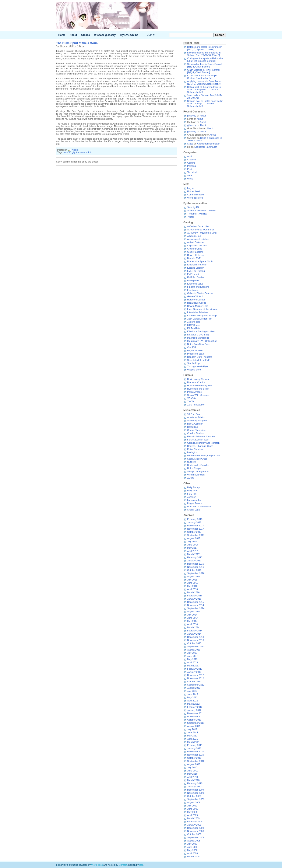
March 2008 (193, 857)
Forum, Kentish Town (198, 440)
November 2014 (195, 605)
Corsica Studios (195, 433)
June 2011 (193, 732)
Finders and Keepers (198, 287)
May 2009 (192, 812)
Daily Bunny (193, 487)
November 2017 (195, 529)
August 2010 (194, 764)
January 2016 (194, 599)
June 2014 (193, 618)
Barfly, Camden (195, 424)
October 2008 (194, 834)
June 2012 (193, 694)
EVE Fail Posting (196, 271)
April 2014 (193, 624)
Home (62, 35)
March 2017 (193, 554)
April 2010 (193, 777)
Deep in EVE (194, 258)
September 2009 (196, 799)
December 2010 (195, 752)
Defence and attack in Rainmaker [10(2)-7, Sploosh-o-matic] (205, 48)
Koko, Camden (195, 449)
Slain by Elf (193, 207)
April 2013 (193, 662)
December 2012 (195, 675)
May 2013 (192, 659)
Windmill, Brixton (196, 475)
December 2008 (195, 828)
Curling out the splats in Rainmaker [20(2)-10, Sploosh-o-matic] (205, 60)
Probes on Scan (195, 354)
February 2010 (195, 783)
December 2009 (195, 790)
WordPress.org (195, 198)
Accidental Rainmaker (208, 144)
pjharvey (192, 116)
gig (73, 152)
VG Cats (192, 398)
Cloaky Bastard (195, 252)
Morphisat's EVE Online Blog (202, 341)
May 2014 (192, 621)
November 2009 (195, 793)
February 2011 (195, 745)
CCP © (151, 35)
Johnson (192, 497)
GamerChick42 (195, 296)
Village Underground (198, 471)
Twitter (191, 217)
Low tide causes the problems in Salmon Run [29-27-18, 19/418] (204, 54)
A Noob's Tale (194, 236)
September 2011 (196, 723)
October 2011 (194, 720)
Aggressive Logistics (198, 239)
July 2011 (192, 729)
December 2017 (195, 526)
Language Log (195, 500)
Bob (141, 865)
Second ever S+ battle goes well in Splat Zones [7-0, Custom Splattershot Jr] (205, 104)
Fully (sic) (192, 494)
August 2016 (194, 576)
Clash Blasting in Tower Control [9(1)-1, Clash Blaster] (203, 71)
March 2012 (193, 704)
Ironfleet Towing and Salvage (202, 316)
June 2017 (193, 545)
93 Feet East (194, 414)
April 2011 (193, 739)
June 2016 (193, 583)
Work (190, 179)
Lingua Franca (195, 503)
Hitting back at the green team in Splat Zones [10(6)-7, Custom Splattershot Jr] (204, 90)
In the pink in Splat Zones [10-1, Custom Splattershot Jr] (204, 77)
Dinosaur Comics (196, 382)
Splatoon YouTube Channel (201, 210)
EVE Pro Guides (196, 277)
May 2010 (192, 774)
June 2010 (193, 771)
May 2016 (192, 586)
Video (190, 175)
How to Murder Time (198, 306)
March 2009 (193, 818)
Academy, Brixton (196, 417)
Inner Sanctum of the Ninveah (203, 309)
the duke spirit (83, 152)
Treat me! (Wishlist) (197, 214)
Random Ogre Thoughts (200, 357)
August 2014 (194, 611)
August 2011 (194, 726)
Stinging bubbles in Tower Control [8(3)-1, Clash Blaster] (205, 65)
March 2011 (193, 742)
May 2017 (192, 548)
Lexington (192, 452)
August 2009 (194, 802)
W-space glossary (105, 35)
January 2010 (194, 787)
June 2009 (193, 809)
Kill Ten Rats (194, 328)
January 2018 (194, 522)
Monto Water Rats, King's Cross (204, 456)
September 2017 (196, 535)
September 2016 (196, 573)
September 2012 (196, 685)
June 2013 (193, 656)
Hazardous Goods (197, 303)
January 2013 (194, 672)
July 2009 (192, 806)
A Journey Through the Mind (202, 233)
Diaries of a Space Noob (200, 261)
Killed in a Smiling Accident (201, 331)
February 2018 (195, 519)
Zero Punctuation (196, 405)
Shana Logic (194, 510)
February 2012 (195, 707)
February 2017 (195, 557)
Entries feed (193, 191)
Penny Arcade (195, 392)
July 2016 (192, 580)
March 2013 (193, 666)
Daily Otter (193, 491)
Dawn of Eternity (196, 255)
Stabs (190, 144)
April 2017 (193, 551)
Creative (192, 160)
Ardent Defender (196, 242)
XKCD (191, 401)
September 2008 (196, 837)
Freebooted (193, 290)
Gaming (191, 163)
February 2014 (195, 631)
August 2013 (194, 650)
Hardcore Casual (196, 300)
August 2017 (194, 538)
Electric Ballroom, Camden (201, 436)
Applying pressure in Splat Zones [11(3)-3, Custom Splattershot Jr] (204, 83)
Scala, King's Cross (197, 459)
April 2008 (193, 853)
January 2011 (194, 748)
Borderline (193, 427)
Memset (123, 865)
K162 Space (194, 325)
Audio (75, 150)
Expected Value (195, 284)
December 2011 (195, 713)
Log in (190, 188)
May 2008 (192, 850)
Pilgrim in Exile (195, 351)
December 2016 (195, 564)
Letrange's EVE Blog (198, 335)
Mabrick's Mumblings (198, 338)
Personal (192, 166)
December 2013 (195, 637)
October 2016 (194, 570)
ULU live (192, 462)
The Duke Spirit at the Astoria (77, 43)
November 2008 (195, 831)
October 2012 (194, 681)
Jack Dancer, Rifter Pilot (200, 319)
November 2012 (195, 678)
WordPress (97, 865)
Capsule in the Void (197, 245)
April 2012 (193, 701)
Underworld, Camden (198, 465)
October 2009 (194, 796)
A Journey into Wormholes (201, 230)
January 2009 (194, 825)
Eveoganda (193, 280)
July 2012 (192, 691)
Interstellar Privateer (198, 312)
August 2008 (194, 841)
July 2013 (192, 653)
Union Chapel (194, 468)
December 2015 (195, 602)
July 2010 (192, 767)
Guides (86, 35)
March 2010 (193, 780)
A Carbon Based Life (198, 226)
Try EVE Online (129, 35)
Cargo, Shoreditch (197, 430)
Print (190, 169)
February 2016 (195, 596)
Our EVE (192, 347)
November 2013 (195, 640)
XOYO (191, 478)
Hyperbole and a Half (198, 389)
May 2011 (192, 736)
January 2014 (194, 634)
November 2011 (195, 717)
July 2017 (192, 541)
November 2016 (195, 567)
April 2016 (193, 589)
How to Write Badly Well (200, 386)
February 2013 (195, 669)
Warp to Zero (194, 370)
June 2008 (193, 847)
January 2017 (194, 561)
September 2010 (196, 761)
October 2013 (194, 643)
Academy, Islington (197, 421)
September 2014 (196, 608)
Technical (192, 172)
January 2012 (194, 710)
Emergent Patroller (197, 265)
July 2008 (192, 844)
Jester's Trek (194, 322)
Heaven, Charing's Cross (200, 446)
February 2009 (195, 822)
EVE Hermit (193, 274)
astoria (67, 152)
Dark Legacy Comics (198, 379)
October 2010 (194, 758)
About (73, 35)
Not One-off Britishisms (199, 506)
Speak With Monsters (198, 395)
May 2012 (192, 697)
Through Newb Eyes (198, 366)
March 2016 (193, 592)
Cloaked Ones (195, 249)
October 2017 (194, 532)
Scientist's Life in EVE (199, 360)
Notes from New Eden (199, 344)
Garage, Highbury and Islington (203, 443)
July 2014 (192, 615)
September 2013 (196, 646)
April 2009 (193, 815)
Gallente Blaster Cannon (200, 293)
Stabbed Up (193, 363)
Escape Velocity (195, 268)
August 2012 (194, 688)
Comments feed (195, 195)
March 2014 (193, 627)
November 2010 (195, 755)
